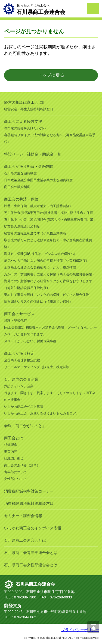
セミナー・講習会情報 (23, 516)
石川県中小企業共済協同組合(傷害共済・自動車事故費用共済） (50, 220)
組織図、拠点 (14, 458)
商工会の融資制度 (17, 187)
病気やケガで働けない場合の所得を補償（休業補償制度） (47, 261)
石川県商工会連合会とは (25, 540)
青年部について (16, 472)
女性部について (16, 479)
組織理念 (11, 445)
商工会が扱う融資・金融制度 (29, 166)
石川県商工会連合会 (35, 584)
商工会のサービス (19, 314)
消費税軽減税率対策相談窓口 (29, 503)
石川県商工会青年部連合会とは (31, 553)
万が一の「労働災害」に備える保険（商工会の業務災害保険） (50, 274)
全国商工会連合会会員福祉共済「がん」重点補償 (40, 267)
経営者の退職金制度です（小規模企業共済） (37, 233)
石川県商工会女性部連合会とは (31, 565)
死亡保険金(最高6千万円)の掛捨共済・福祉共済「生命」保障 (49, 213)
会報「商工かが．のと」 (25, 426)
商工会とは (14, 438)
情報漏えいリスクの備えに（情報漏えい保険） (38, 302)
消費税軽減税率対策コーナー (29, 491)
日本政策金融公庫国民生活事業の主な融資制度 (38, 180)
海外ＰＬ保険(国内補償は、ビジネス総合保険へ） (41, 254)
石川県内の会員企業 (21, 379)
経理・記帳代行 (16, 321)
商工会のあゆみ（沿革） (22, 465)
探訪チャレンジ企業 (19, 386)
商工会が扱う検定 (19, 353)
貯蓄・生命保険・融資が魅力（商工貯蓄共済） (38, 206)
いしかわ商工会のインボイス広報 (33, 528)
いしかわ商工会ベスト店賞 (24, 407)
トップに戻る (51, 75)
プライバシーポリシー (80, 630)
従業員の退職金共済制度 (22, 226)
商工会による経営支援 (23, 121)
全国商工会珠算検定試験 (22, 360)
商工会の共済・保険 (21, 199)
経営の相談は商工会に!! (24, 102)
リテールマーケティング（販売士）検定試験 (37, 367)
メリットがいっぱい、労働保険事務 (30, 341)
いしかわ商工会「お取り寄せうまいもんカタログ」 (42, 413)
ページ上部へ (93, 627)
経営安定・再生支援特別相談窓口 (29, 109)
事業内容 (11, 452)
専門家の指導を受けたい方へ (25, 128)
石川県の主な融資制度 (20, 173)
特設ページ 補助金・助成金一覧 (33, 154)
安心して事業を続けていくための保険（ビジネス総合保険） (48, 295)
